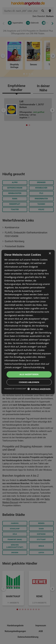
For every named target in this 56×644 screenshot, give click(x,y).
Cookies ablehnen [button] (29, 382)
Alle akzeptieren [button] (29, 374)
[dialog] (28, 322)
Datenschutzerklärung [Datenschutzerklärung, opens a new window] (34, 367)
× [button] (50, 253)
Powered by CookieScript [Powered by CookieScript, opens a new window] (15, 389)
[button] (39, 389)
